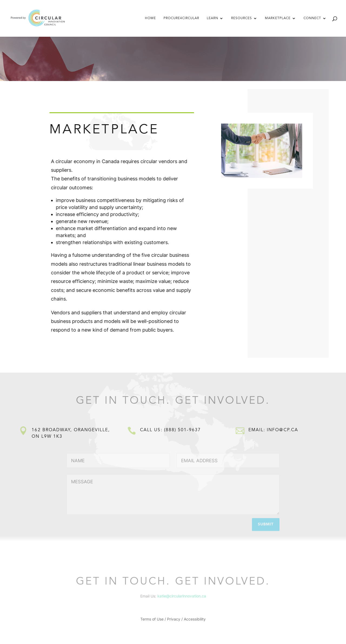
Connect (312, 18)
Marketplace (278, 18)
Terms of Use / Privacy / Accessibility (173, 619)
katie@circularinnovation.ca (182, 596)
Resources (242, 18)
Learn (212, 18)
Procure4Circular (181, 18)
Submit (266, 524)
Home (150, 18)
